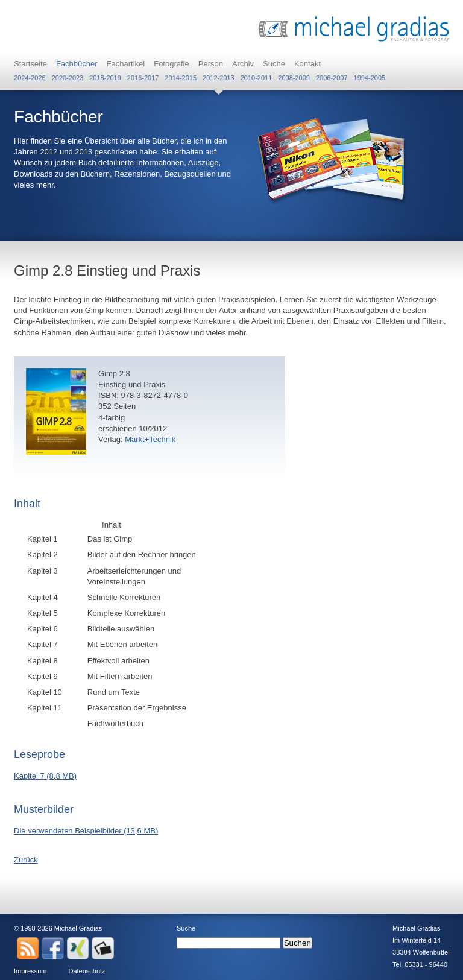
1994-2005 (370, 78)
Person (211, 64)
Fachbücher (77, 64)
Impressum (30, 971)
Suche (274, 64)
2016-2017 (143, 78)
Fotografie (172, 64)
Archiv (243, 64)
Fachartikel (126, 64)
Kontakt (307, 64)
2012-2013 (219, 78)
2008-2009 (294, 78)
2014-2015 (181, 78)
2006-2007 (332, 78)
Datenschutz (87, 971)
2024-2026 (30, 78)
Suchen (298, 943)
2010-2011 (257, 78)
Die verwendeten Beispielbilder (86, 831)
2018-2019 (105, 78)
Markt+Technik (150, 439)
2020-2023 (68, 78)
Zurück (26, 860)
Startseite (30, 64)
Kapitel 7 (45, 776)
